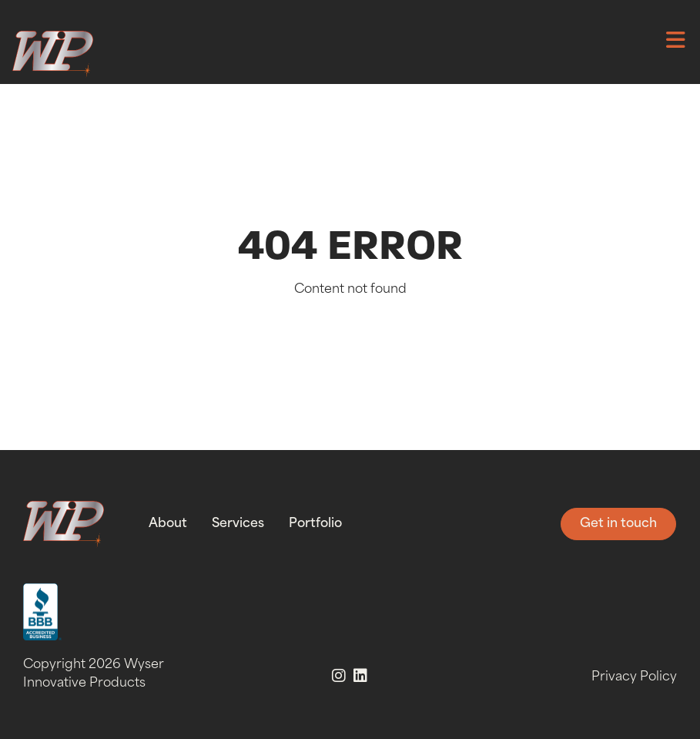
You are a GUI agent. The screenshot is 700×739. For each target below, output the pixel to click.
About (168, 524)
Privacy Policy (634, 677)
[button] (675, 42)
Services (238, 524)
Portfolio (315, 524)
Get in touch (618, 524)
